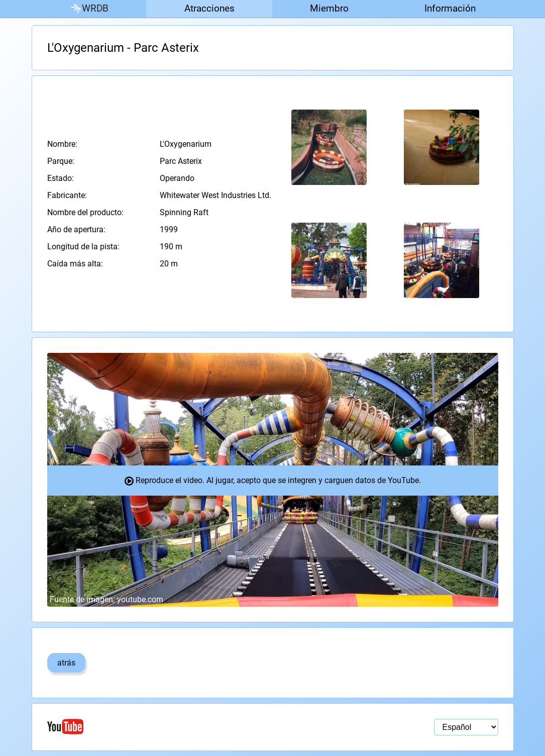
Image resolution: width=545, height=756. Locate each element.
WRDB (89, 9)
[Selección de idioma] (466, 727)
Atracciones (209, 8)
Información (450, 8)
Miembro (329, 8)
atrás (66, 663)
